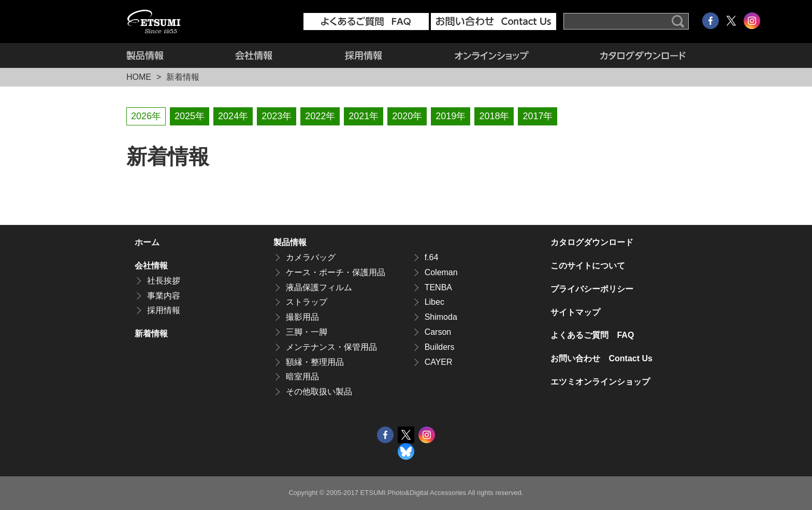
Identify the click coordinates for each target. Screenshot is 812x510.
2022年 (320, 116)
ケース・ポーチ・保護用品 (336, 272)
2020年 (407, 116)
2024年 (233, 116)
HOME (139, 77)
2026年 (146, 116)
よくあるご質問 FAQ (592, 335)
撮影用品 (302, 317)
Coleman (441, 272)
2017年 (538, 116)
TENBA (438, 287)
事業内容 (164, 296)
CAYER (439, 362)
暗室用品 (302, 377)
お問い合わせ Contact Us (601, 358)
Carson (438, 332)
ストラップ (307, 302)
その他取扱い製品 (319, 392)
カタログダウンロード (625, 55)
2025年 (190, 116)
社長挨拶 (164, 281)
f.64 (432, 257)
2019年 (451, 116)
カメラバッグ (311, 257)
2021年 (364, 116)
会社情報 (254, 55)
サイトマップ (575, 312)
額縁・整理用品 (315, 362)
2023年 (277, 116)
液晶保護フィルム (319, 287)
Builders (440, 347)
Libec (434, 302)
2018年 (494, 116)
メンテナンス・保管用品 (331, 347)
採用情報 (364, 55)
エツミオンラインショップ (492, 55)
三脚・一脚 (307, 332)
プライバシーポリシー (592, 289)
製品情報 (163, 55)
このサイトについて (588, 266)
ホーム (147, 242)
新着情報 (151, 334)
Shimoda (441, 317)
